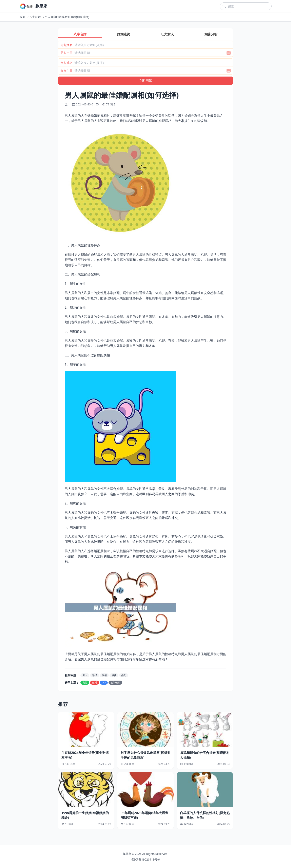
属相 (104, 675)
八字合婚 (35, 17)
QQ (104, 683)
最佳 (114, 675)
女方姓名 (66, 63)
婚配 (124, 675)
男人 (85, 675)
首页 (22, 17)
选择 (95, 675)
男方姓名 (66, 45)
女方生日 (66, 70)
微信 (85, 683)
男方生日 (66, 53)
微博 (95, 683)
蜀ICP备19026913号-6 (146, 859)
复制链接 (115, 683)
